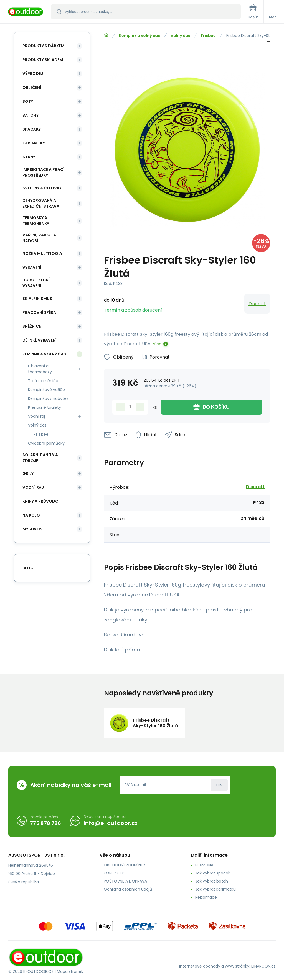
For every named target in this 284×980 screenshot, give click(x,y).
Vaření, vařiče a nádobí (39, 238)
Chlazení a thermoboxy (40, 369)
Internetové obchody (200, 966)
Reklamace (206, 897)
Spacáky (32, 129)
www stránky (237, 966)
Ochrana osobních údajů (128, 889)
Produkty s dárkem (43, 46)
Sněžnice (32, 326)
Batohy (31, 115)
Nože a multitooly (42, 254)
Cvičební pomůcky (46, 443)
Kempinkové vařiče (46, 390)
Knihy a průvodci (41, 501)
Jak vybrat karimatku (215, 889)
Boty (28, 101)
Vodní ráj (36, 416)
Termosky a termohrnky (36, 221)
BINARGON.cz (263, 966)
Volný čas (180, 36)
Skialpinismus (37, 299)
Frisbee (208, 36)
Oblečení (32, 87)
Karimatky (34, 143)
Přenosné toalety (45, 407)
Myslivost (34, 529)
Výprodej (33, 74)
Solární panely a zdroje (40, 458)
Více (157, 344)
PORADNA (204, 865)
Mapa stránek (70, 971)
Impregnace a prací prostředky (43, 172)
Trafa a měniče (43, 381)
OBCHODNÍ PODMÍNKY (125, 865)
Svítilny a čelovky (42, 188)
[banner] (26, 12)
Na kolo (31, 515)
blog (28, 568)
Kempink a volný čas (140, 36)
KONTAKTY (114, 873)
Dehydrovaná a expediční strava (41, 203)
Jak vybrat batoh (212, 881)
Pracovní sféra (39, 312)
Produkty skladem (43, 60)
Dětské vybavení (40, 340)
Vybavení (32, 267)
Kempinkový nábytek (48, 398)
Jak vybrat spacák (213, 873)
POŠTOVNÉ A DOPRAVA (125, 881)
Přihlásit (219, 785)
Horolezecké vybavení (36, 283)
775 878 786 (45, 823)
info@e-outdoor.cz (111, 823)
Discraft (257, 304)
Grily (28, 473)
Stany (29, 157)
